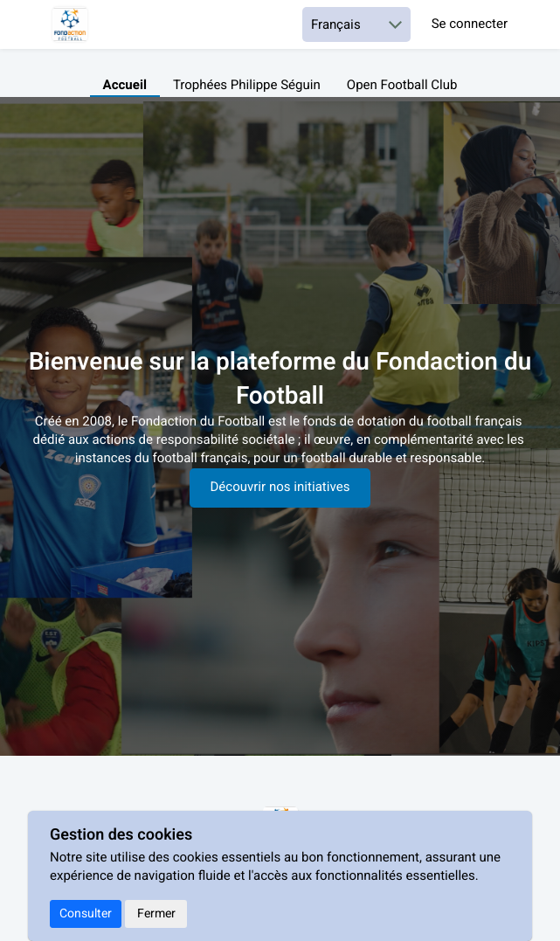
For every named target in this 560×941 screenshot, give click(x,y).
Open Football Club (402, 86)
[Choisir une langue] (356, 24)
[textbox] (280, 441)
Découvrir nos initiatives (280, 488)
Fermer (156, 913)
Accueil (125, 86)
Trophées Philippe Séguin (247, 86)
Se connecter (470, 25)
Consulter (86, 913)
